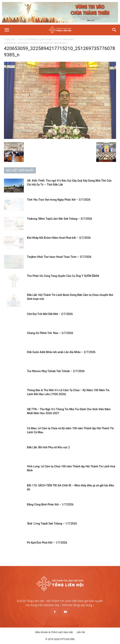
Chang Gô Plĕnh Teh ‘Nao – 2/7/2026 (50, 333)
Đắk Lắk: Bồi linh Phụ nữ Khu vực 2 (48, 447)
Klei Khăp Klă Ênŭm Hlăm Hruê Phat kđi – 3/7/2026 (59, 238)
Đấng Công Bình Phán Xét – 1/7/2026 (50, 504)
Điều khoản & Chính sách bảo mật (54, 632)
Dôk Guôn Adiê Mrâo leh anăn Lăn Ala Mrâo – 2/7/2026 (61, 352)
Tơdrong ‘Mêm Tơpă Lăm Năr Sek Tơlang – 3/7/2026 (60, 219)
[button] (7, 30)
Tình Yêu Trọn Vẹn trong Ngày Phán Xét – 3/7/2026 (59, 200)
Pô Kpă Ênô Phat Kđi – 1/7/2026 (47, 543)
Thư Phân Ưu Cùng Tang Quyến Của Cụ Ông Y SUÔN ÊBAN (63, 276)
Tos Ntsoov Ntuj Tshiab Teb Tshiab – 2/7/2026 (56, 371)
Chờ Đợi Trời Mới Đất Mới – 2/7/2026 (50, 314)
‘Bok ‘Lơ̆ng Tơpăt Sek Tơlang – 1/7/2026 (52, 524)
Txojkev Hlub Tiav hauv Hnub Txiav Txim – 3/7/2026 (59, 257)
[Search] (114, 30)
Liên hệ (81, 632)
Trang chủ (10, 39)
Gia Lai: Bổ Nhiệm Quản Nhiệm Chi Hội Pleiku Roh (46, 39)
